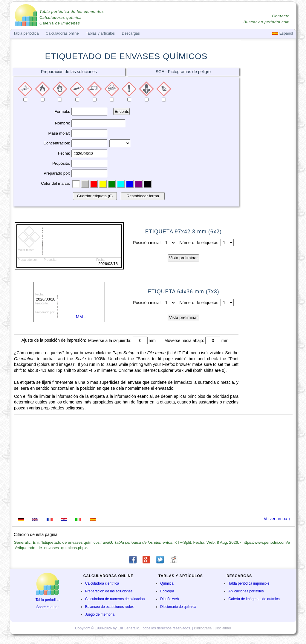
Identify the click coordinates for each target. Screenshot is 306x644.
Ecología (167, 591)
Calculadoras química (61, 18)
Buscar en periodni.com (267, 22)
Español (283, 33)
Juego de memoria (100, 614)
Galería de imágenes (60, 23)
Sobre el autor (47, 607)
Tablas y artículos (100, 33)
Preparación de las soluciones (69, 72)
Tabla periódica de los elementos (72, 12)
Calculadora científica (102, 583)
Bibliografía (203, 628)
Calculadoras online (62, 33)
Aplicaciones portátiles (246, 591)
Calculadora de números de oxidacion (115, 599)
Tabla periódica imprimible (249, 583)
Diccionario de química (178, 607)
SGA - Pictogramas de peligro (183, 72)
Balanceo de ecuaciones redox (110, 607)
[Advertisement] (268, 160)
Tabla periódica (48, 600)
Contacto (281, 16)
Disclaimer (223, 628)
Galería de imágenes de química (254, 599)
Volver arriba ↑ (277, 519)
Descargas (131, 33)
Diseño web (169, 599)
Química (167, 583)
